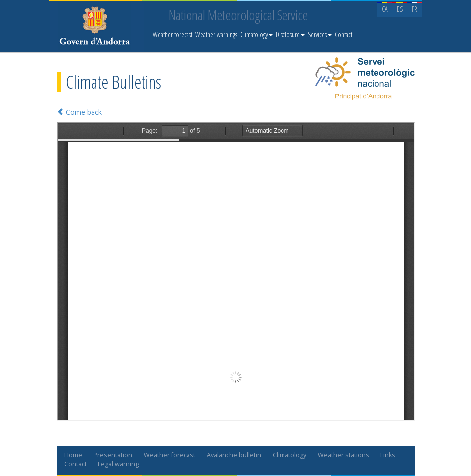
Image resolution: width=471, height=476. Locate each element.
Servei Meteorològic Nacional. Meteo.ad (97, 27)
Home (73, 455)
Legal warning (118, 464)
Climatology (289, 455)
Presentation (113, 455)
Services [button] (320, 35)
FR (415, 9)
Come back (79, 112)
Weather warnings (216, 35)
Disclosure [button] (290, 35)
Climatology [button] (256, 35)
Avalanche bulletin (234, 455)
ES (400, 9)
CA (385, 9)
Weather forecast (173, 35)
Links (388, 455)
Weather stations (343, 455)
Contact (343, 35)
